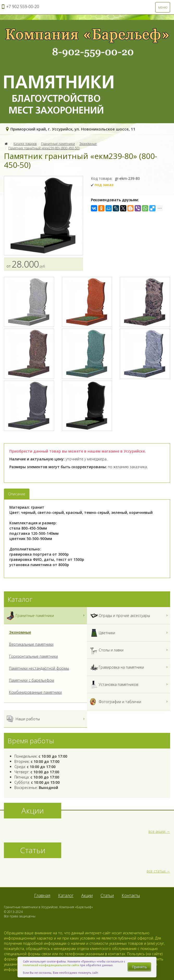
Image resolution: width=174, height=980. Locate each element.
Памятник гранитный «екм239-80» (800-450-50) (44, 148)
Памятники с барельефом (32, 680)
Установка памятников (129, 684)
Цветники (129, 633)
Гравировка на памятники (129, 667)
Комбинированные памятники (35, 692)
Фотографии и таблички (129, 702)
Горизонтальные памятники (33, 656)
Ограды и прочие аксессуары (129, 616)
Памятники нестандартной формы (39, 668)
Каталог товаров (25, 144)
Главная (42, 895)
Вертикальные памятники (31, 644)
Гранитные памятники (58, 144)
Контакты (131, 895)
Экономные (88, 144)
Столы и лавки (129, 650)
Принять (139, 967)
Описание (17, 494)
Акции (87, 895)
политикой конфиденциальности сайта (51, 965)
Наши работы (46, 719)
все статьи (156, 871)
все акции (157, 831)
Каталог (66, 895)
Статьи (107, 895)
